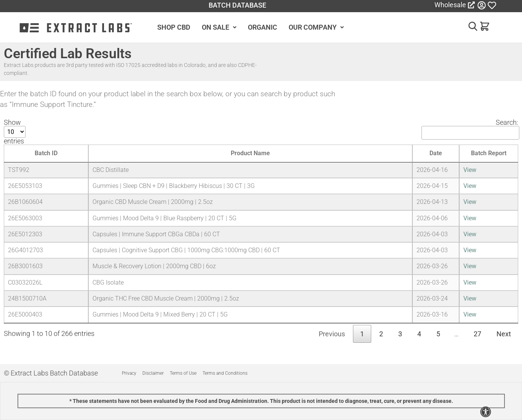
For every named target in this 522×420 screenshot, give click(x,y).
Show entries (15, 132)
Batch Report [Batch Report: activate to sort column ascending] (489, 153)
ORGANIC (263, 27)
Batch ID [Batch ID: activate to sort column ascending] (46, 153)
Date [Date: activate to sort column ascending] (436, 153)
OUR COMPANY (316, 27)
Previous (332, 334)
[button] (470, 28)
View (470, 170)
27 (477, 334)
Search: (470, 129)
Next (504, 334)
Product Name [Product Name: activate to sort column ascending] (250, 153)
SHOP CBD (174, 27)
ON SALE (219, 27)
